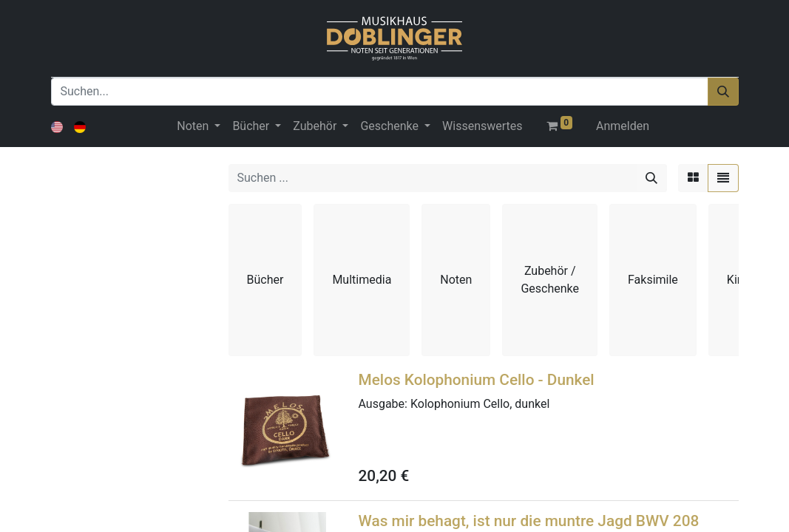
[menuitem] (482, 126)
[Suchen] (723, 92)
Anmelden (623, 126)
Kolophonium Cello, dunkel (480, 404)
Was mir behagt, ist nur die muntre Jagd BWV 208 (529, 521)
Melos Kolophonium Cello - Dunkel (477, 380)
